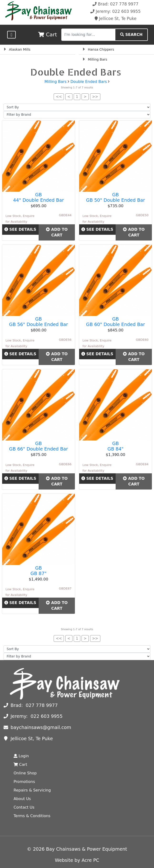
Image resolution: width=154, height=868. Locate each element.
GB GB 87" (38, 571)
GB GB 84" (115, 446)
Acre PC (90, 860)
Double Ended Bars (89, 82)
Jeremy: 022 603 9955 (115, 11)
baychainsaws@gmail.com (37, 727)
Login (21, 756)
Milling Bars (98, 59)
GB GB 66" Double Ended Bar (38, 446)
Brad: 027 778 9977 (115, 4)
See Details (20, 229)
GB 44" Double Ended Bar (38, 197)
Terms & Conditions (32, 816)
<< (59, 97)
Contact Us (24, 807)
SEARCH (131, 35)
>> (95, 97)
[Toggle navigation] (11, 35)
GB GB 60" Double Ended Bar (115, 322)
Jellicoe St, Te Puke (116, 19)
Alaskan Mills (20, 49)
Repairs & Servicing (32, 790)
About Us (22, 799)
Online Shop (25, 773)
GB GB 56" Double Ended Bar (38, 322)
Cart (20, 765)
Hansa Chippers (101, 49)
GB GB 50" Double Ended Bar (115, 197)
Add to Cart (57, 232)
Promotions (24, 782)
